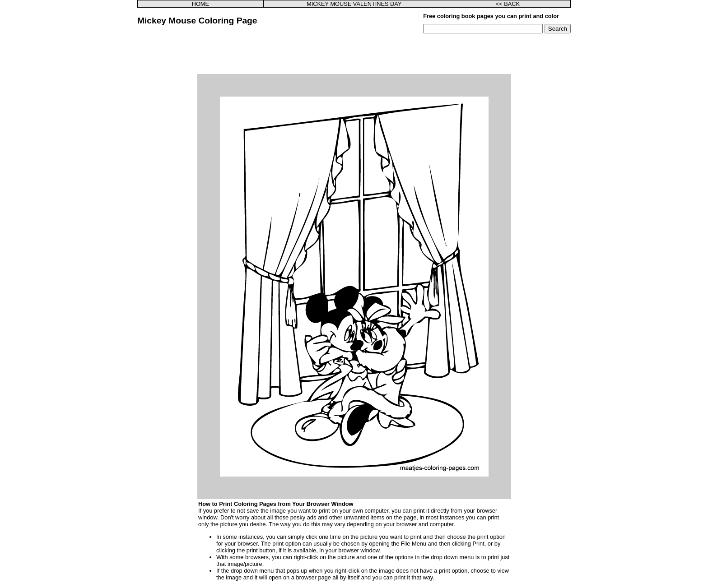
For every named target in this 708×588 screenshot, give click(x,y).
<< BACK (508, 4)
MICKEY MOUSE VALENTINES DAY (354, 4)
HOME (200, 4)
